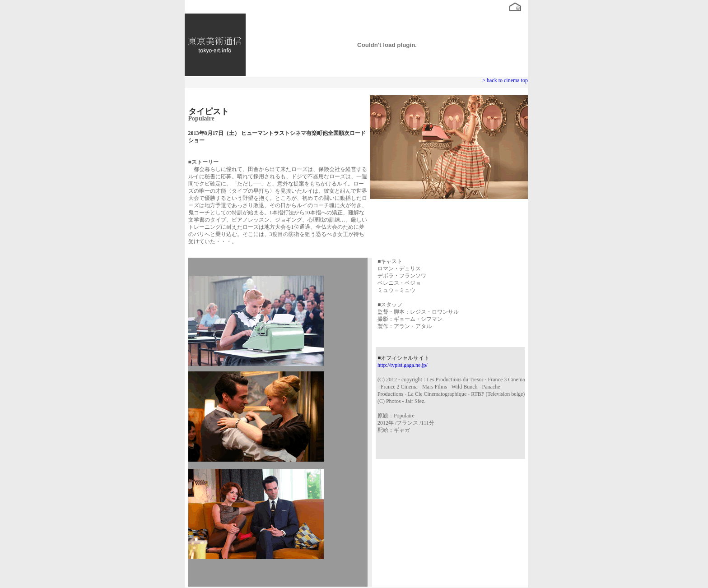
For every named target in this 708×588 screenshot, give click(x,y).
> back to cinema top (505, 80)
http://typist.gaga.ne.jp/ (403, 365)
